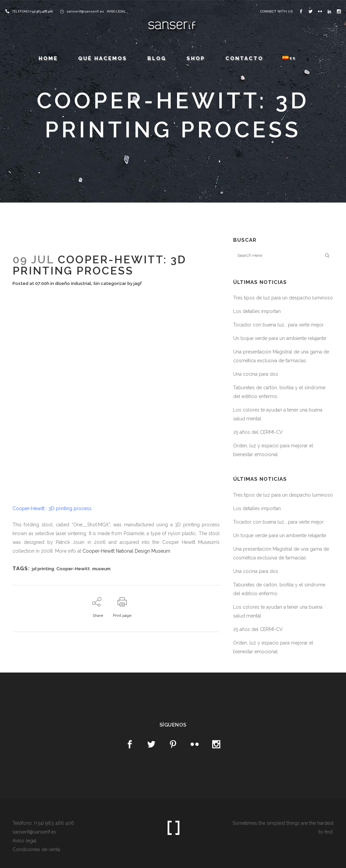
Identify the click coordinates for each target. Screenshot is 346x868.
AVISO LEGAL (116, 11)
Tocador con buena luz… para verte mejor (278, 325)
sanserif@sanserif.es (85, 11)
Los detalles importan (257, 311)
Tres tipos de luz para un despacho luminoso (283, 298)
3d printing (43, 569)
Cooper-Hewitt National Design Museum (126, 551)
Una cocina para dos (256, 374)
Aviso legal (24, 841)
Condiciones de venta (36, 849)
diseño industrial (73, 283)
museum (101, 569)
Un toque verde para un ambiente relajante (280, 338)
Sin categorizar (110, 283)
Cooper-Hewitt (73, 569)
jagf (138, 283)
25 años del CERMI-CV (258, 432)
